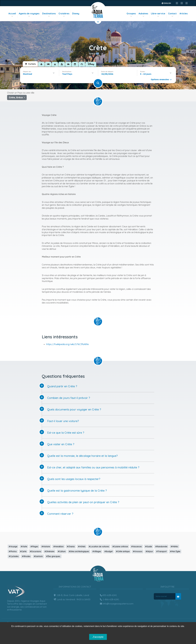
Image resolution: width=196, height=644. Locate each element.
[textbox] (68, 74)
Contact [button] (172, 15)
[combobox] (40, 74)
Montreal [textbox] (27, 74)
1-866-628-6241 (109, 599)
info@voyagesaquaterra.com (117, 604)
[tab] (30, 64)
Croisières (64, 15)
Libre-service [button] (158, 15)
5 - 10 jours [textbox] (146, 74)
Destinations (49, 15)
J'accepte (98, 637)
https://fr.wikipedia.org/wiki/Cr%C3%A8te (67, 344)
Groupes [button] (131, 15)
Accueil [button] (12, 15)
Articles (184, 13)
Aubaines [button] (143, 15)
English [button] (166, 3)
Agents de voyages (29, 15)
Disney (76, 13)
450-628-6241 (108, 595)
